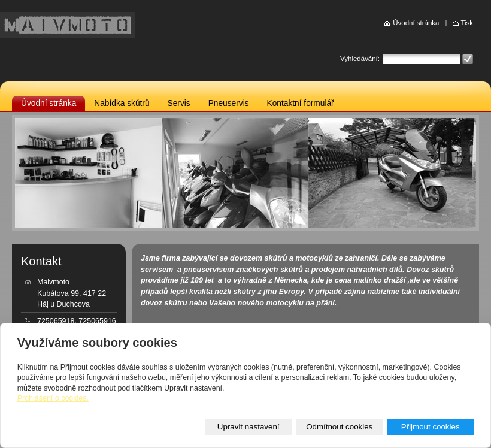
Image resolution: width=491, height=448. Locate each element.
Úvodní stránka (49, 103)
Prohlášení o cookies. (53, 398)
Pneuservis (229, 103)
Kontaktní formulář (301, 103)
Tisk (467, 23)
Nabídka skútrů (122, 103)
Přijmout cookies (431, 427)
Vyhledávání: (360, 59)
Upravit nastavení (248, 427)
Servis (179, 103)
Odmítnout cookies (339, 427)
